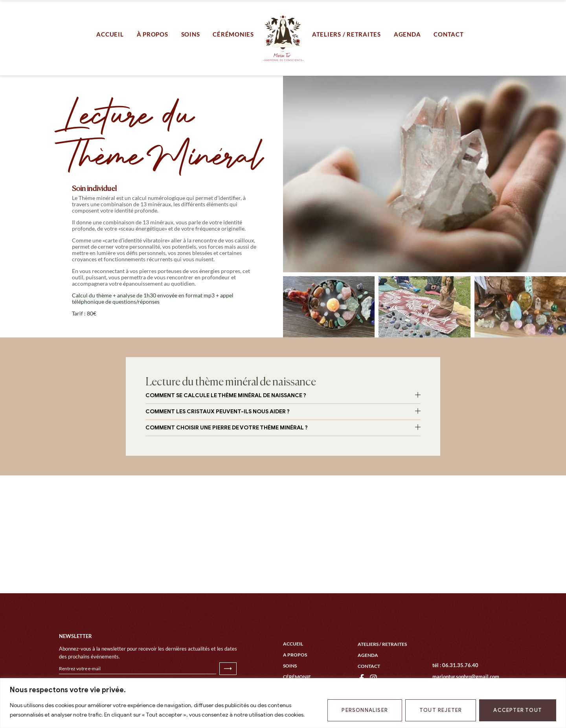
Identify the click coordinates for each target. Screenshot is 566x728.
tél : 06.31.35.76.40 (455, 665)
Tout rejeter (441, 710)
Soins (290, 666)
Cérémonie (297, 677)
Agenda (368, 655)
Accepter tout (518, 710)
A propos (295, 655)
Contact (369, 666)
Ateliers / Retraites (382, 644)
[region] (283, 703)
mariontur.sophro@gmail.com (466, 677)
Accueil (293, 644)
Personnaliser (365, 710)
